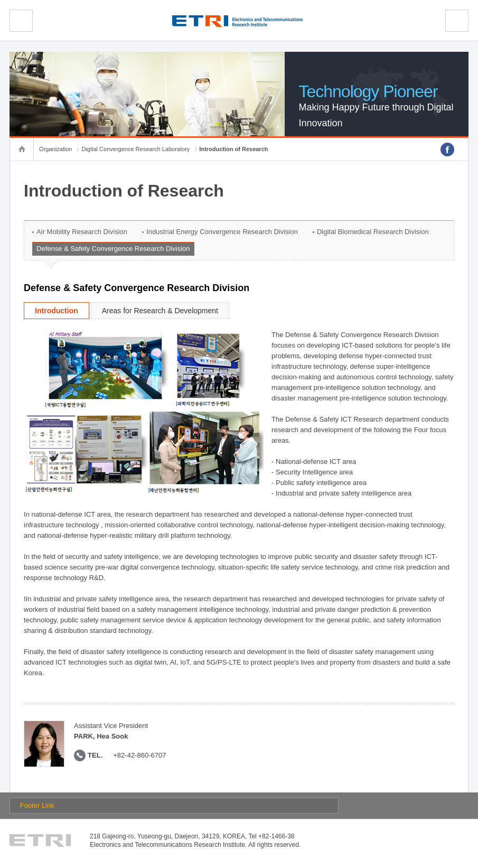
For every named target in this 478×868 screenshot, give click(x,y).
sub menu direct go (0, 0)
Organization (55, 149)
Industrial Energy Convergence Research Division (222, 232)
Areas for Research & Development (160, 311)
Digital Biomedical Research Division (373, 232)
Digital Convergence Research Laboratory (135, 149)
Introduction (57, 311)
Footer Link (37, 805)
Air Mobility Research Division (82, 232)
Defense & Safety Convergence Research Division (113, 249)
